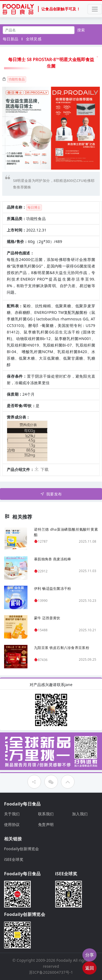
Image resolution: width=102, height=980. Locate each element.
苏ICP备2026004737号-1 (51, 972)
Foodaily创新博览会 (22, 849)
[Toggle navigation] (95, 9)
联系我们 (46, 814)
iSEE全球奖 (14, 859)
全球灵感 (34, 39)
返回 (90, 968)
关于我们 (12, 814)
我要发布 (51, 494)
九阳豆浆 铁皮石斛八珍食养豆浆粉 (62, 648)
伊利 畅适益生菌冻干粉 (52, 588)
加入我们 (80, 814)
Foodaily (64, 960)
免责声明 (46, 824)
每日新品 (10, 39)
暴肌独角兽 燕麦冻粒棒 (52, 559)
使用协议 (12, 824)
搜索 (81, 30)
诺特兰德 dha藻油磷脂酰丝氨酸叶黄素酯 (66, 532)
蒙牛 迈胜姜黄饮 (47, 618)
